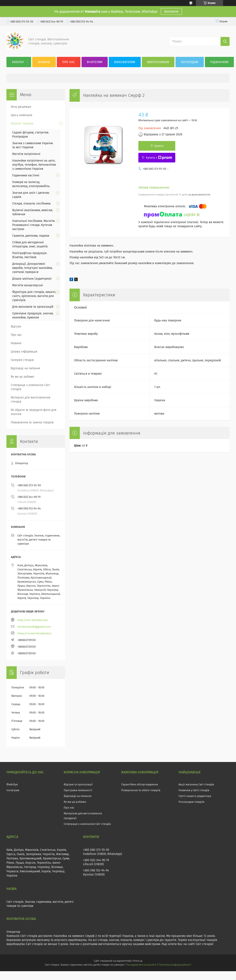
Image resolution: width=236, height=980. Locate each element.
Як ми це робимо (22, 377)
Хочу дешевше (21, 107)
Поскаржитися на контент (141, 965)
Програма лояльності (78, 790)
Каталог (18, 62)
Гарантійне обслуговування (140, 784)
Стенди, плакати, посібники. (32, 204)
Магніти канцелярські (28, 285)
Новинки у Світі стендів (194, 790)
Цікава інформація (24, 352)
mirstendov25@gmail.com (34, 627)
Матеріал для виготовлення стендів (31, 400)
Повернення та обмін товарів (141, 790)
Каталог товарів (22, 123)
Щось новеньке (22, 115)
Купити (159, 146)
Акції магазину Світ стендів (196, 784)
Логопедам (190, 62)
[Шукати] (225, 41)
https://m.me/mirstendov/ (35, 633)
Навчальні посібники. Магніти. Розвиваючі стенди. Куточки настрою (34, 225)
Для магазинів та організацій (33, 307)
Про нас (69, 62)
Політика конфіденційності (175, 965)
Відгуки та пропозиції (78, 784)
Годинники (219, 62)
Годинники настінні (26, 175)
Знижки (44, 62)
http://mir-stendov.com (33, 620)
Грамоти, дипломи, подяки (31, 236)
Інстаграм (13, 790)
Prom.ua (138, 961)
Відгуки (16, 326)
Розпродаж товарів (191, 802)
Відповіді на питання (25, 368)
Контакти (171, 11)
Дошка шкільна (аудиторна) (32, 279)
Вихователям (125, 62)
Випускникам (158, 62)
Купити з (159, 158)
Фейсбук (12, 784)
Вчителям (95, 62)
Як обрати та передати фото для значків (34, 412)
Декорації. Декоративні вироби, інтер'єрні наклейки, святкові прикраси (32, 268)
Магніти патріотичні (26, 154)
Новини (16, 343)
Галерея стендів (22, 360)
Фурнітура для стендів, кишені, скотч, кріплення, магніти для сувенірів (34, 296)
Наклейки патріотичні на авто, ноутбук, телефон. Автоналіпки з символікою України (34, 165)
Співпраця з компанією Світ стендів (30, 387)
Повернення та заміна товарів (32, 422)
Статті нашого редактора (195, 796)
